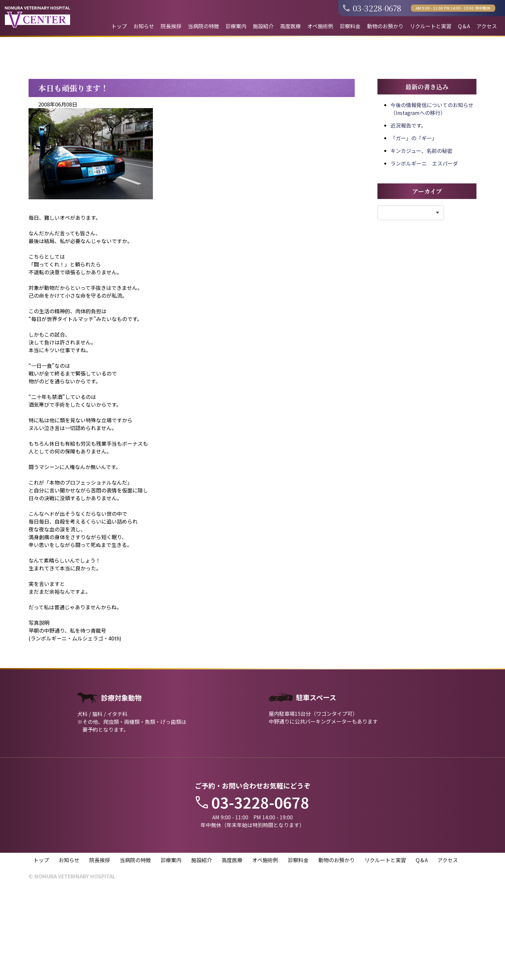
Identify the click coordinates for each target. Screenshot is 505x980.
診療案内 (236, 26)
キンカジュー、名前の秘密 (421, 242)
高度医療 (290, 26)
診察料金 (350, 26)
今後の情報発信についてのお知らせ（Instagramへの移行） (432, 200)
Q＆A (464, 26)
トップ (119, 26)
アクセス (487, 26)
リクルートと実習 (431, 26)
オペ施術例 (320, 26)
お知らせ (144, 26)
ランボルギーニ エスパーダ (424, 254)
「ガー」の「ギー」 (414, 229)
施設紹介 (263, 26)
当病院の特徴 (203, 26)
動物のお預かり (385, 26)
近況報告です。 (408, 217)
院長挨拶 (171, 26)
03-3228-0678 (372, 8)
